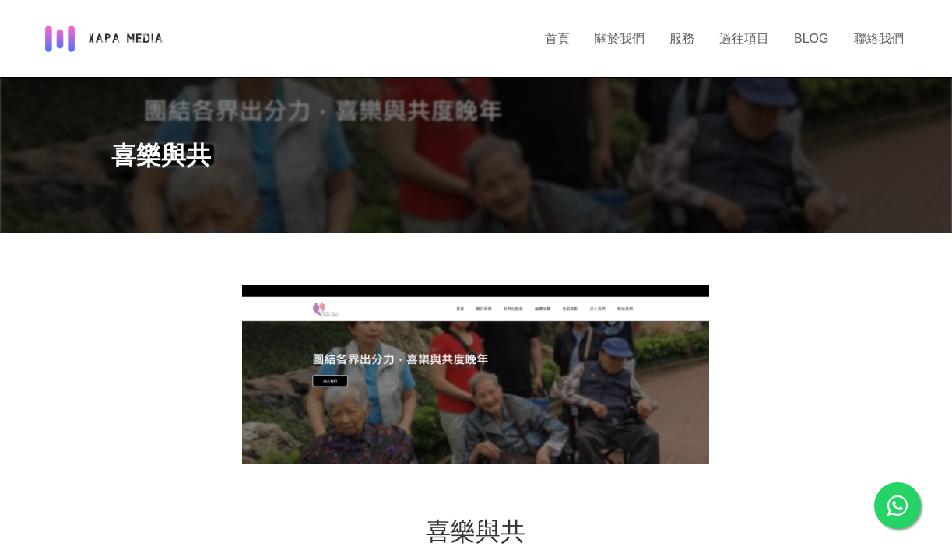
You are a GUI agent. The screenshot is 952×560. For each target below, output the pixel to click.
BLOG (811, 38)
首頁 (557, 38)
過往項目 (744, 38)
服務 (682, 38)
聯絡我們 (879, 38)
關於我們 (620, 38)
